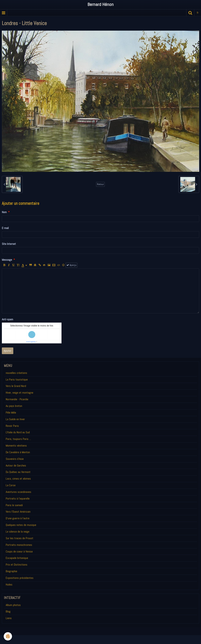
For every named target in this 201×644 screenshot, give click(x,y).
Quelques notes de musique (21, 525)
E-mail (5, 228)
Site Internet (9, 244)
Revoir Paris (12, 426)
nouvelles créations (16, 373)
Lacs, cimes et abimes (18, 479)
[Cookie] (8, 636)
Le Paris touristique (17, 379)
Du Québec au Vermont (18, 472)
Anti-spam (7, 319)
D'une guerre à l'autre (18, 518)
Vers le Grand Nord (16, 386)
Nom (4, 212)
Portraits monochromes (19, 545)
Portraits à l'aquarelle (18, 499)
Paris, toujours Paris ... (18, 439)
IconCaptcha (31, 342)
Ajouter (8, 351)
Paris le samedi (14, 505)
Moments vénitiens (16, 446)
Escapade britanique (17, 558)
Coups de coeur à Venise (19, 551)
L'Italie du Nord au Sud (18, 432)
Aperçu (71, 265)
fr (198, 13)
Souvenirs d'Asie (15, 459)
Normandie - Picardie (17, 399)
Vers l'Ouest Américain (18, 512)
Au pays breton (14, 406)
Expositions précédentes (20, 578)
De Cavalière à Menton (18, 452)
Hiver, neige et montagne (19, 393)
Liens (9, 618)
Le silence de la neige (18, 532)
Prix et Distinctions (17, 565)
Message (7, 260)
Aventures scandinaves (18, 492)
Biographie (11, 571)
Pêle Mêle (11, 413)
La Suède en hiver (15, 419)
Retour (100, 184)
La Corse (11, 485)
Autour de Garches (16, 465)
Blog (8, 611)
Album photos (13, 605)
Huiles (9, 584)
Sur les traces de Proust (19, 538)
